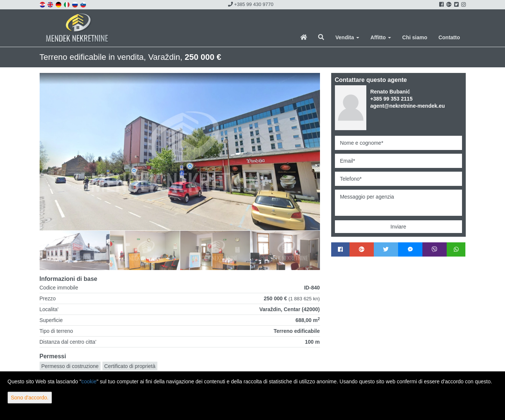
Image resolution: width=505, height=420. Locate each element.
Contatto (449, 37)
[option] (75, 250)
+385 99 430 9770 (251, 4)
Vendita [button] (347, 37)
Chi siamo (415, 37)
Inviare (398, 227)
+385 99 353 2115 (391, 99)
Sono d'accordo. (30, 398)
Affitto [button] (381, 37)
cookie (89, 381)
